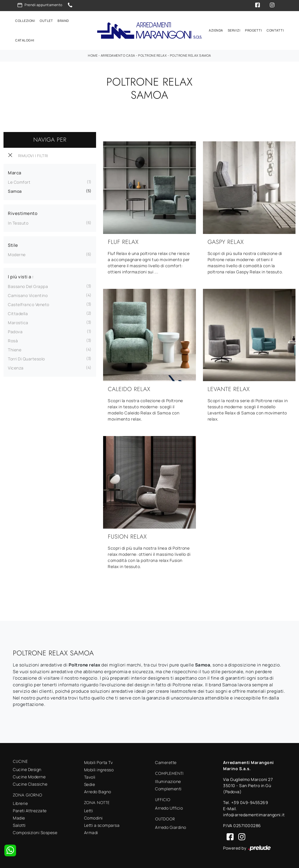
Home (93, 55)
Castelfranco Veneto (29, 304)
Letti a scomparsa (102, 825)
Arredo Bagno (98, 792)
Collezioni (25, 21)
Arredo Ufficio (169, 808)
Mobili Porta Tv (99, 762)
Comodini (93, 818)
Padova (15, 332)
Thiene (15, 350)
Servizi (234, 30)
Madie (19, 818)
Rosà (13, 341)
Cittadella (18, 314)
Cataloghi (25, 40)
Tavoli (90, 777)
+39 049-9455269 (250, 802)
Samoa (15, 191)
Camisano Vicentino (28, 295)
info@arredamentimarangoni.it (254, 815)
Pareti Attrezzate (30, 811)
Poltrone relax (152, 55)
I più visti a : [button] (21, 277)
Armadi (91, 833)
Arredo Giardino (171, 827)
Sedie (90, 784)
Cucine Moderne (29, 777)
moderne (17, 255)
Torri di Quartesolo (26, 359)
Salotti (19, 825)
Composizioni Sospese (35, 833)
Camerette (166, 762)
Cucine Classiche (30, 784)
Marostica (18, 323)
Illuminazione (168, 781)
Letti (89, 811)
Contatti (275, 30)
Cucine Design (27, 769)
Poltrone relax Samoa (191, 55)
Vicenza (16, 368)
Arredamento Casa (118, 55)
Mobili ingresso (99, 770)
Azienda (216, 30)
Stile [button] (13, 245)
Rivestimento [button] (23, 213)
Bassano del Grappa (28, 286)
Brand (63, 21)
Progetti (253, 30)
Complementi (168, 789)
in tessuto (18, 223)
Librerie (20, 803)
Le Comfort (19, 182)
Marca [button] (15, 173)
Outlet (46, 21)
